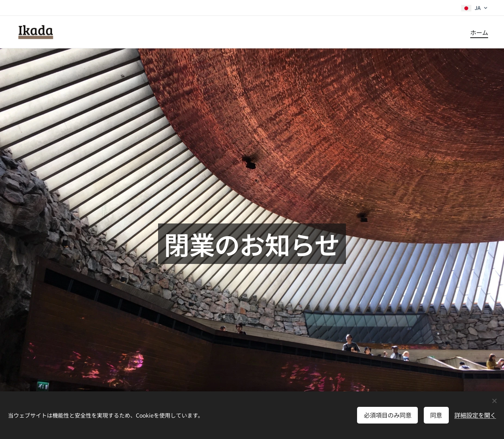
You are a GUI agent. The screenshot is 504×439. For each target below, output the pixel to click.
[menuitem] (478, 32)
